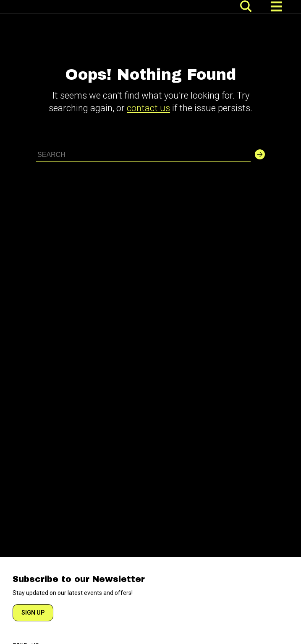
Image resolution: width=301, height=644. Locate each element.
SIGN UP (33, 613)
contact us (148, 108)
